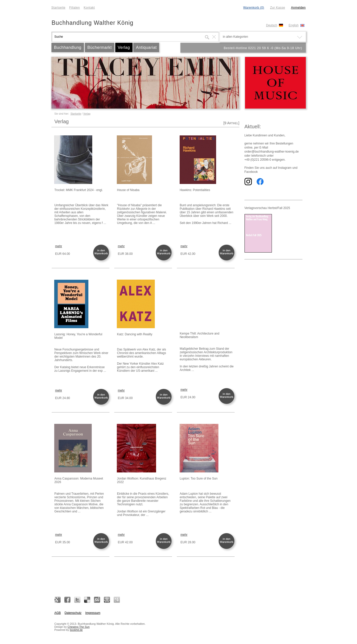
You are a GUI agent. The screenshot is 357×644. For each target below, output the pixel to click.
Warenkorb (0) (254, 8)
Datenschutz (73, 613)
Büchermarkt (100, 47)
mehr (59, 246)
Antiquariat (146, 47)
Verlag (124, 47)
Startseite (59, 8)
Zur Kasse (278, 8)
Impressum (93, 613)
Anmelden (298, 8)
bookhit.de (76, 630)
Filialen (74, 8)
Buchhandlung (68, 47)
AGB (58, 613)
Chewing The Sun (78, 627)
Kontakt (89, 8)
